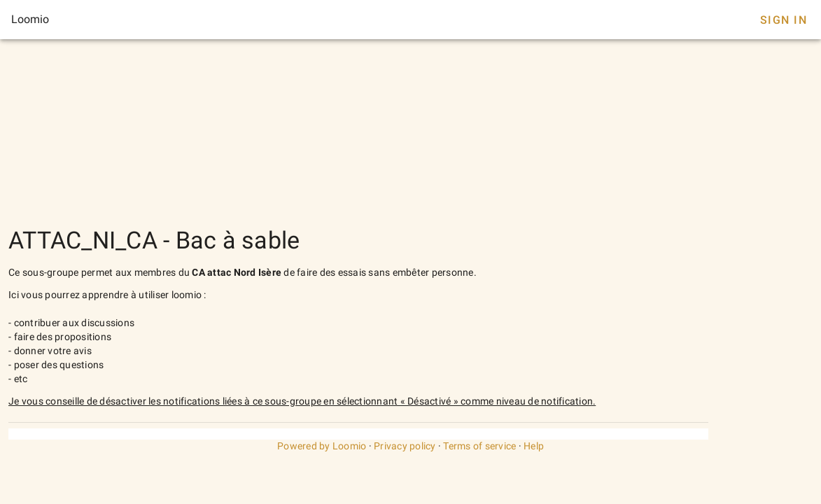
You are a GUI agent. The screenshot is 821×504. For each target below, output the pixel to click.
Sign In (784, 20)
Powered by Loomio (322, 446)
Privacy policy (405, 446)
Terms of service (479, 446)
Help (534, 446)
